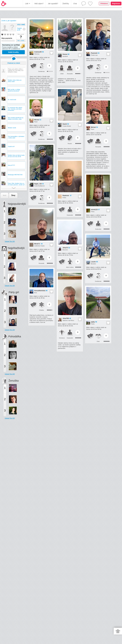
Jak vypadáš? (53, 4)
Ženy (13, 195)
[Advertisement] (11, 459)
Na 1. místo (21, 41)
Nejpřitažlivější (16, 248)
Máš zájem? (39, 4)
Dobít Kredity (13, 52)
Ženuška (14, 381)
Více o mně (21, 25)
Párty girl (14, 292)
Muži (5, 195)
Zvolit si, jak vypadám (9, 21)
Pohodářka (15, 336)
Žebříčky (66, 4)
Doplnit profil (19, 29)
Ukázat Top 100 (10, 241)
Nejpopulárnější (17, 204)
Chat (75, 4)
